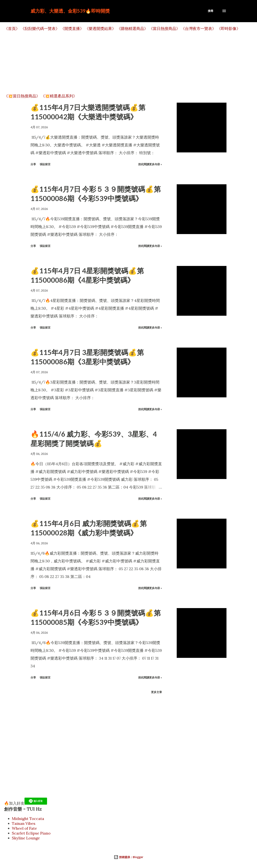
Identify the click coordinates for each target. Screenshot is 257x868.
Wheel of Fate (24, 828)
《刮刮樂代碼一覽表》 (40, 28)
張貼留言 (45, 164)
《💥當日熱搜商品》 (22, 96)
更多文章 (156, 692)
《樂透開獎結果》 (100, 28)
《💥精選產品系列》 (59, 96)
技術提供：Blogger (128, 857)
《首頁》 (12, 28)
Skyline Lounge (26, 838)
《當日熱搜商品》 (164, 28)
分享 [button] (33, 164)
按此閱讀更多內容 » (150, 164)
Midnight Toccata (28, 819)
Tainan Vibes (24, 823)
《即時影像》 (229, 28)
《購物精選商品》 (132, 28)
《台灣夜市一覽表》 (198, 28)
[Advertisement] (121, 62)
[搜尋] (211, 11)
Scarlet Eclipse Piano (31, 833)
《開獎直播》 (72, 28)
